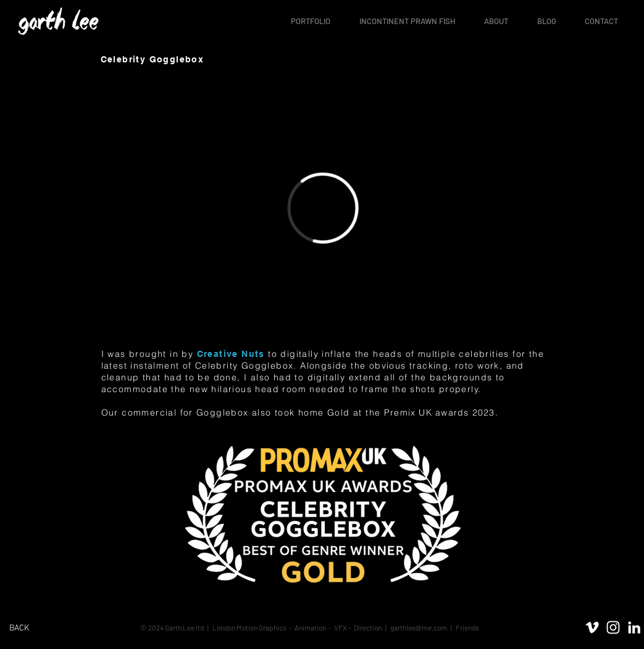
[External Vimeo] (323, 208)
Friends (467, 627)
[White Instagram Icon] (613, 627)
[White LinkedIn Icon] (634, 627)
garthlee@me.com (419, 627)
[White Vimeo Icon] (592, 627)
